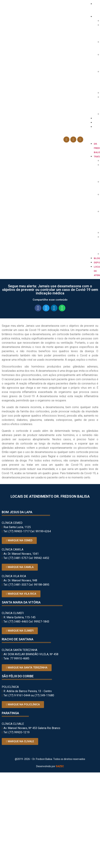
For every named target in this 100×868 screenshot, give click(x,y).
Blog (97, 118)
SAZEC (60, 766)
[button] (92, 140)
